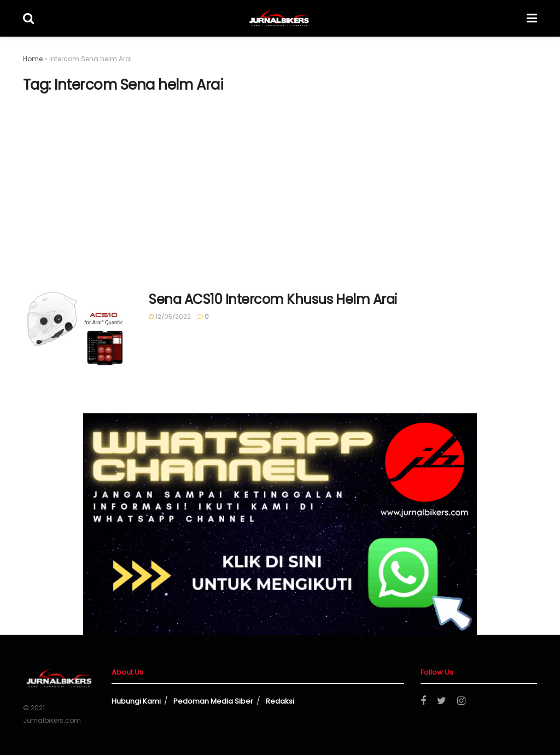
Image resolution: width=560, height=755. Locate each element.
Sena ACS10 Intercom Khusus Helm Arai (273, 299)
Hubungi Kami (136, 701)
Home (33, 59)
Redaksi (280, 701)
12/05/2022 (170, 317)
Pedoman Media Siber (213, 701)
